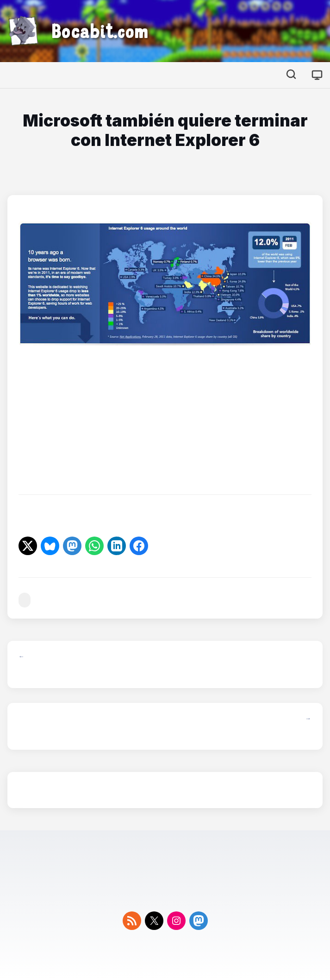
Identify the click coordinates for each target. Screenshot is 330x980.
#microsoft (25, 600)
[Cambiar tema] (317, 75)
